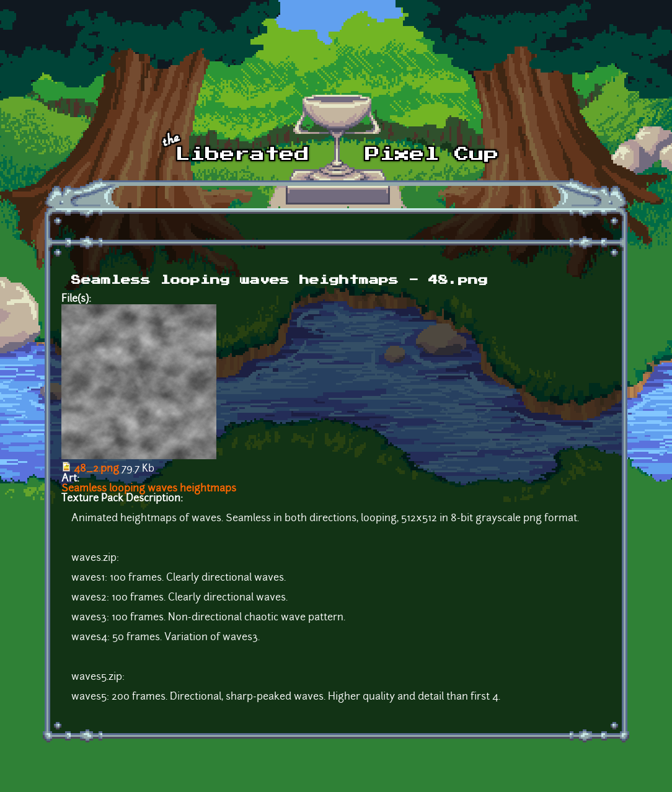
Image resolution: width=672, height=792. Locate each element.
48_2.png (96, 469)
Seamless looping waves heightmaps (149, 489)
